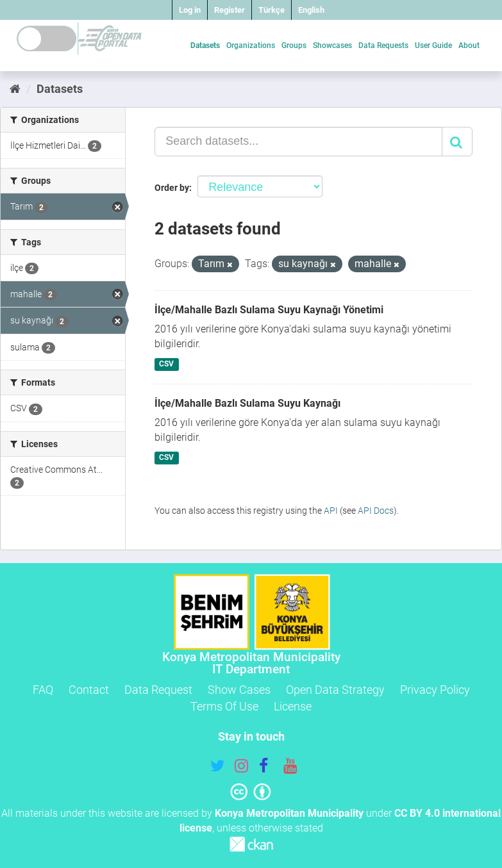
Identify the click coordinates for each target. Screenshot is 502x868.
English (311, 10)
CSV (166, 364)
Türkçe (272, 10)
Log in (190, 10)
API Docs (376, 511)
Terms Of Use (224, 706)
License (293, 706)
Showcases (332, 45)
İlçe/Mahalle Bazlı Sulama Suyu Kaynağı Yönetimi (269, 310)
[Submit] (457, 142)
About (469, 45)
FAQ (43, 690)
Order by (172, 188)
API (331, 511)
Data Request (158, 690)
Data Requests (383, 45)
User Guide (433, 45)
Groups (294, 45)
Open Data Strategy (335, 690)
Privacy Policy (435, 690)
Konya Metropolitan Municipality (289, 813)
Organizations (251, 45)
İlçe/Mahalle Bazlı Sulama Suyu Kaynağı (247, 403)
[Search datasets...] (298, 142)
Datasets (205, 45)
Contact (89, 690)
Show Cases (239, 690)
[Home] (15, 89)
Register (230, 10)
